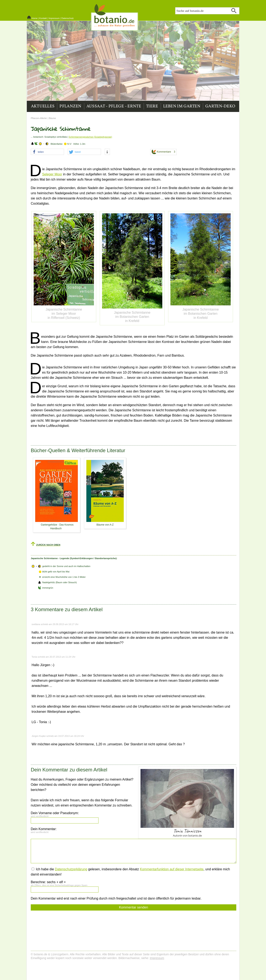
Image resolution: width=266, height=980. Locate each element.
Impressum (54, 18)
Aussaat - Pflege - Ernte (114, 106)
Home (34, 18)
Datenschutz (67, 18)
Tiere (152, 106)
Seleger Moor (52, 174)
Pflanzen (70, 106)
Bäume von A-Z (105, 525)
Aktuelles (43, 106)
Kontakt (43, 18)
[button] (47, 152)
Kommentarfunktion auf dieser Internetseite (172, 869)
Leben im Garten (182, 106)
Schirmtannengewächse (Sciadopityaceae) (91, 137)
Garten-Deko (220, 106)
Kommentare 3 (163, 152)
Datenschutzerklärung (71, 869)
